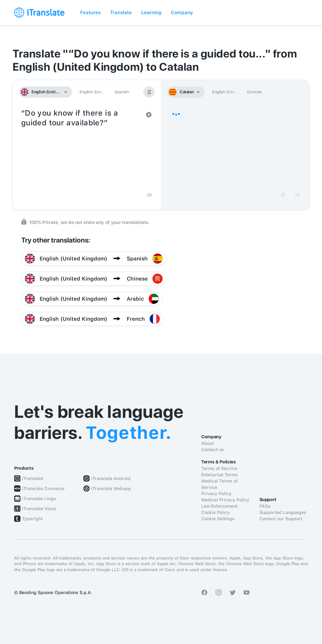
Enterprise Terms (219, 475)
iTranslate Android (111, 478)
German (254, 92)
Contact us (213, 450)
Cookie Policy (216, 512)
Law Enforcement (219, 506)
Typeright (32, 519)
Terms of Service (219, 468)
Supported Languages (283, 512)
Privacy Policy (216, 494)
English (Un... (92, 92)
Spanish (122, 92)
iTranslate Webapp (111, 488)
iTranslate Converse (43, 488)
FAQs (265, 506)
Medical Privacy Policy (225, 500)
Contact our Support (281, 519)
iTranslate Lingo (39, 499)
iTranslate (33, 478)
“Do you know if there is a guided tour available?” (81, 148)
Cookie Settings (218, 519)
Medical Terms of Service (219, 484)
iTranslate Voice (39, 509)
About (208, 443)
